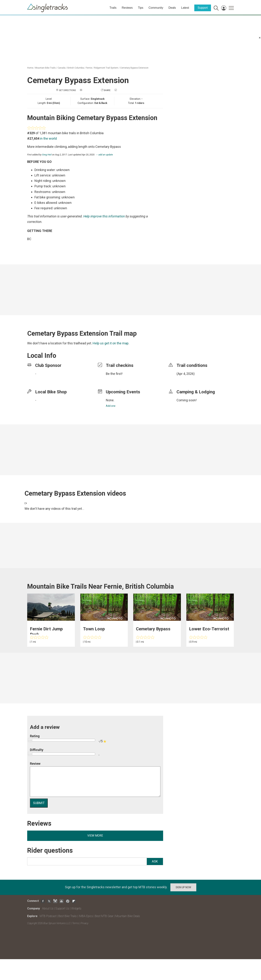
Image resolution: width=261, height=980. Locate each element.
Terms (76, 923)
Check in (122, 90)
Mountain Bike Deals (128, 916)
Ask (155, 861)
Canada (62, 68)
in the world (48, 138)
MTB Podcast (48, 916)
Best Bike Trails (68, 916)
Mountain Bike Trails (45, 68)
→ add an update (104, 155)
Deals (172, 8)
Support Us (62, 908)
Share (107, 90)
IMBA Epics (86, 916)
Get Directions (67, 90)
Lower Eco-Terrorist (209, 629)
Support (203, 8)
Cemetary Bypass (153, 629)
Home (30, 68)
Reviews (127, 8)
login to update (185, 379)
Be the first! (114, 374)
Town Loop (94, 629)
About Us (48, 908)
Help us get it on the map (111, 343)
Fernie (89, 68)
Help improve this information (104, 216)
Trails (113, 8)
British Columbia (76, 68)
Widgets (76, 908)
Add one (111, 406)
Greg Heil (47, 155)
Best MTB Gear (104, 916)
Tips (141, 8)
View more (95, 836)
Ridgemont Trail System (106, 68)
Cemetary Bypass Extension (134, 68)
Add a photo (90, 90)
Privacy (84, 923)
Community (156, 8)
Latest (185, 8)
